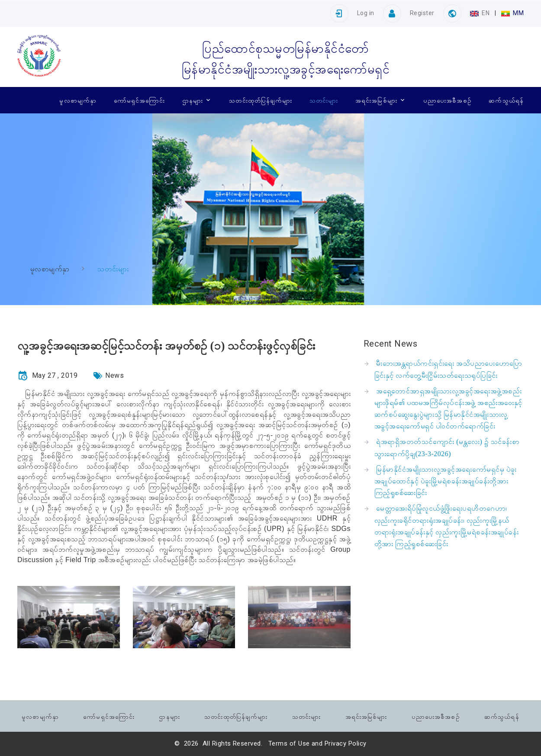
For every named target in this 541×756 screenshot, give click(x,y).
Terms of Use (289, 743)
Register (422, 13)
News (114, 375)
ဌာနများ (193, 100)
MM (512, 13)
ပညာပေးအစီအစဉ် (448, 100)
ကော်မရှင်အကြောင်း (140, 100)
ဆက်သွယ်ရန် (506, 100)
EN (481, 13)
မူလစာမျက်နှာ (78, 100)
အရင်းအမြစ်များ (376, 100)
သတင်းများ (324, 100)
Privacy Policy (346, 743)
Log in (366, 13)
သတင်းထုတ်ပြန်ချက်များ (261, 100)
